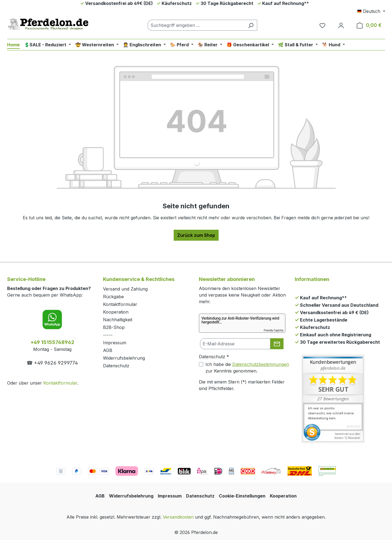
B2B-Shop (114, 327)
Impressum (115, 343)
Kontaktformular (60, 383)
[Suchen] (251, 25)
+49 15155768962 (52, 342)
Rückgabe (113, 297)
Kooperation (116, 312)
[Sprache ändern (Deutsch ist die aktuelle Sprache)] (371, 11)
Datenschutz (116, 366)
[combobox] (196, 25)
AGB (108, 350)
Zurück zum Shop (196, 235)
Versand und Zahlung (125, 289)
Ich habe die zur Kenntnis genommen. (247, 368)
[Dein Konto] (341, 25)
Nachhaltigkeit (118, 320)
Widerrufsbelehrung (124, 358)
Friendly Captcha (274, 330)
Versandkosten (178, 517)
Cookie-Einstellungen (242, 496)
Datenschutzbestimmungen (261, 364)
